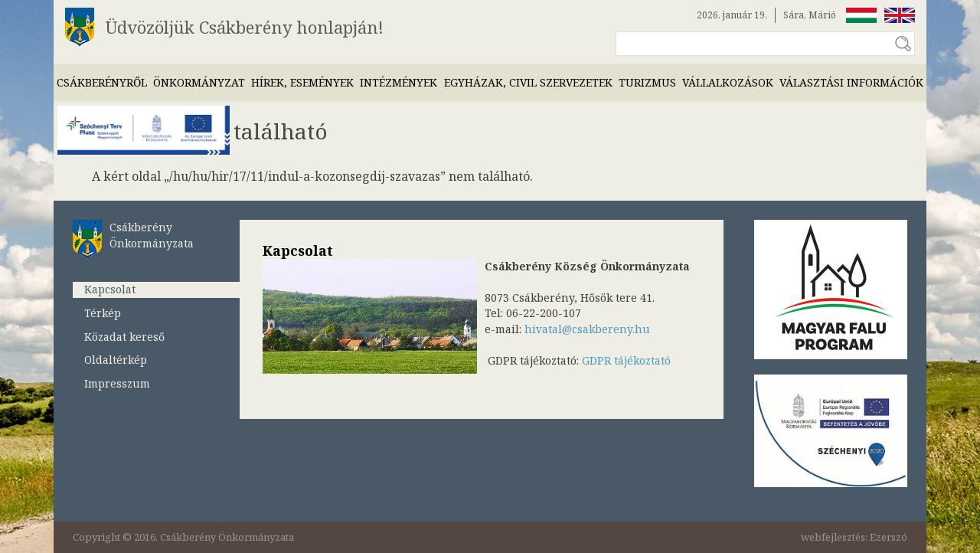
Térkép (103, 313)
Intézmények (399, 82)
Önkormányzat (199, 82)
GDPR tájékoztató (626, 360)
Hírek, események (302, 82)
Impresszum (117, 383)
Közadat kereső (124, 337)
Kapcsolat (110, 289)
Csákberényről (102, 82)
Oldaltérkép (116, 360)
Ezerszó (889, 537)
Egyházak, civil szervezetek (528, 82)
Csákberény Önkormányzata (152, 235)
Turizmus (647, 82)
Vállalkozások (728, 82)
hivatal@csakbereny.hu (587, 329)
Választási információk (851, 82)
